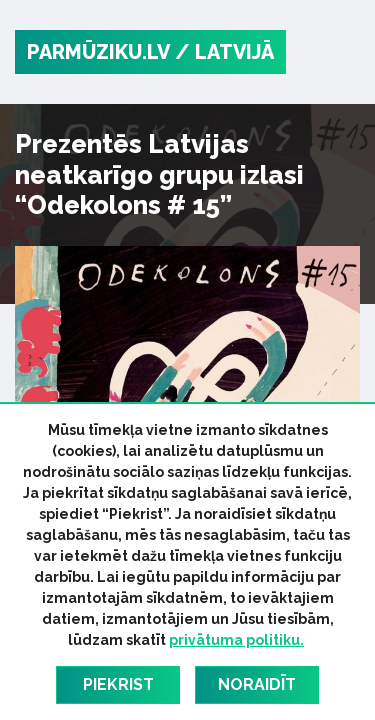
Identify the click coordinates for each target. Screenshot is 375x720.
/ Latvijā (224, 52)
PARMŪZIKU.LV (98, 52)
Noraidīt (257, 684)
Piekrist (118, 684)
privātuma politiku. (236, 640)
